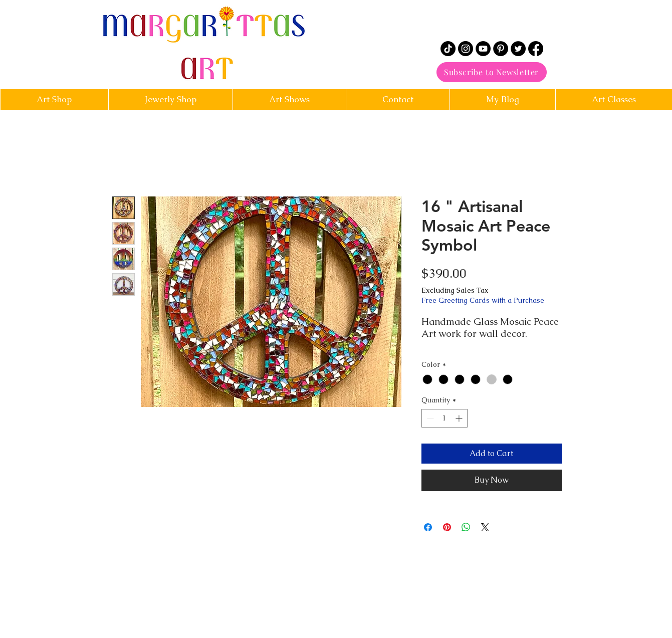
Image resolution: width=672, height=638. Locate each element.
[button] (398, 99)
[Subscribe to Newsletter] (492, 72)
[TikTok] (448, 49)
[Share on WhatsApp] (466, 527)
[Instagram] (466, 49)
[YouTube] (483, 49)
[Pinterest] (501, 49)
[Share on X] (485, 527)
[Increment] (460, 418)
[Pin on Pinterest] (447, 527)
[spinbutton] (444, 418)
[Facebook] (536, 49)
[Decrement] (429, 418)
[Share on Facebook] (428, 527)
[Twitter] (518, 49)
